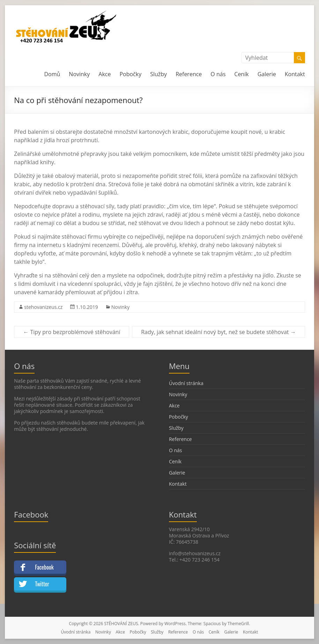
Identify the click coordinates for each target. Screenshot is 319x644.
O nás (218, 74)
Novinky (79, 74)
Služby (158, 74)
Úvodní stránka (186, 383)
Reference (189, 74)
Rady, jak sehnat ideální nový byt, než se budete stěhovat (218, 332)
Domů (52, 74)
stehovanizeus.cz (43, 307)
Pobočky (130, 74)
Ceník (241, 74)
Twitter (42, 584)
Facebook (44, 567)
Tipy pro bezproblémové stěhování (72, 332)
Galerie (267, 74)
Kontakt (295, 74)
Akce (105, 74)
